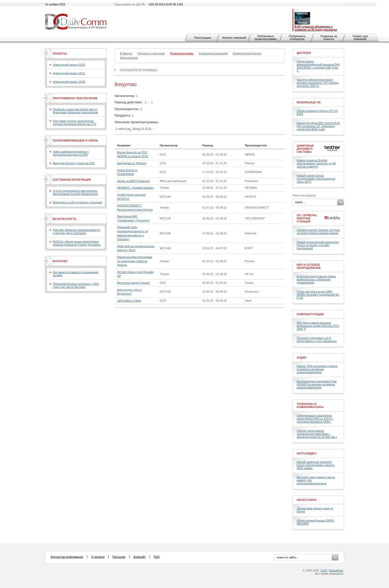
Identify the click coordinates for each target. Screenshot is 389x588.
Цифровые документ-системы (305, 149)
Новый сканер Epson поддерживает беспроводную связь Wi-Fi (316, 179)
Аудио (302, 358)
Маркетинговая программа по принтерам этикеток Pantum (135, 261)
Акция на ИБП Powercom (133, 181)
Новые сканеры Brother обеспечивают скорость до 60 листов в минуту (316, 163)
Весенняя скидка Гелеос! (133, 283)
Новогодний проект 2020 (69, 82)
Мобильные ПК (309, 102)
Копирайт (140, 557)
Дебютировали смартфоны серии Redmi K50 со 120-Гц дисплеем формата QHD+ (315, 419)
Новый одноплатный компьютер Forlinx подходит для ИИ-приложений (318, 245)
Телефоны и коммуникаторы (310, 405)
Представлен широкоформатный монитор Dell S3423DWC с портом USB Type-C (318, 66)
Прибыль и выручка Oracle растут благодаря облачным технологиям (75, 111)
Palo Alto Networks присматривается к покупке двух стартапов (77, 231)
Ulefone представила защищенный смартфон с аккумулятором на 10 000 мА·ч (317, 434)
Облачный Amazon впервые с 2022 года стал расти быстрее (76, 285)
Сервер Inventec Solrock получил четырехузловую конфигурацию (318, 231)
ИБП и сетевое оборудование (309, 266)
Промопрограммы (139, 70)
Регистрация (203, 38)
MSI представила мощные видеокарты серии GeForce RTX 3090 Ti (318, 326)
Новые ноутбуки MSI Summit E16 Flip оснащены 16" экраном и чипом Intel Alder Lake (318, 126)
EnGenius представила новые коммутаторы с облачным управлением (316, 279)
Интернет (60, 261)
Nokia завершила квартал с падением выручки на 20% (71, 153)
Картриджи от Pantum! (132, 163)
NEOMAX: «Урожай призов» (135, 188)
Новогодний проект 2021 (69, 73)
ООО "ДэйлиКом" (332, 570)
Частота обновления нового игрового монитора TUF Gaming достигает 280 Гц (318, 83)
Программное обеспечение (75, 98)
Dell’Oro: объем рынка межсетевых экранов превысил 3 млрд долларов (77, 243)
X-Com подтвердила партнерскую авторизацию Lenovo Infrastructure (75, 192)
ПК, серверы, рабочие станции (307, 218)
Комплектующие (310, 314)
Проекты (60, 54)
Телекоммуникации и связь (75, 140)
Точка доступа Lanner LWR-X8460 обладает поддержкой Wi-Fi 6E (318, 295)
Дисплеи (304, 53)
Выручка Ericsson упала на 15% (74, 163)
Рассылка (119, 557)
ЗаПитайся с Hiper (129, 301)
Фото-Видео (306, 453)
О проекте (98, 557)
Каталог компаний (234, 38)
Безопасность (65, 219)
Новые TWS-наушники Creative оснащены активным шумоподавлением (317, 369)
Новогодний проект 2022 (69, 65)
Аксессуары (307, 500)
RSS (157, 557)
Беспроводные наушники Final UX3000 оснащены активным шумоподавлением (317, 384)
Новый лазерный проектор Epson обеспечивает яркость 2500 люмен (316, 465)
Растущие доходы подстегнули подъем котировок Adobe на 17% (75, 122)
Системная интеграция (72, 180)
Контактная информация (67, 557)
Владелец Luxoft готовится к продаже (78, 202)
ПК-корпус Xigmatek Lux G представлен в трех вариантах (317, 339)
